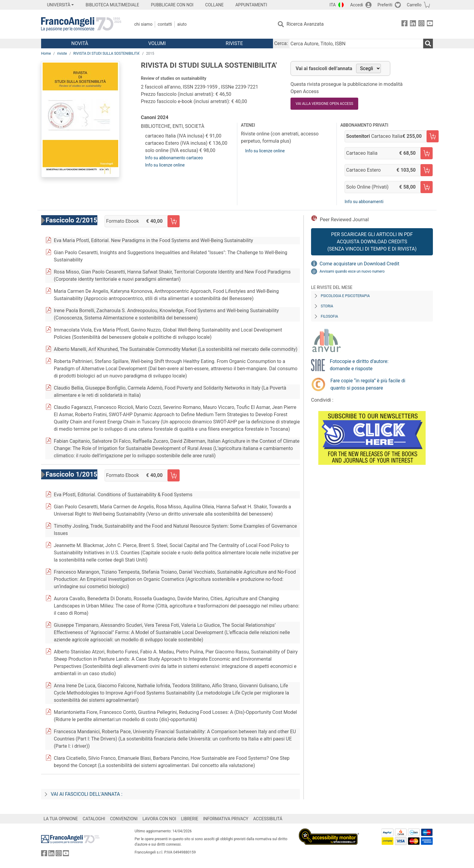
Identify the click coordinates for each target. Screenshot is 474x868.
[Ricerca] (428, 44)
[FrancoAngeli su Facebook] (404, 24)
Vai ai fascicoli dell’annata (324, 68)
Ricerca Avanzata (305, 24)
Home (46, 53)
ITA (333, 5)
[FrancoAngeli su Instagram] (421, 24)
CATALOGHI (94, 819)
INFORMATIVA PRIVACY (226, 819)
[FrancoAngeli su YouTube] (430, 24)
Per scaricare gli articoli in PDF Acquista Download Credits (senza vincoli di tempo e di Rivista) (372, 242)
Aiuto (182, 24)
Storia (327, 306)
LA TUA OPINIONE (61, 819)
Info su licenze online (165, 165)
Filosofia (329, 316)
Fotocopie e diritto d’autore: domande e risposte (359, 365)
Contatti (165, 24)
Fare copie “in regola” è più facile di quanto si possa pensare (368, 384)
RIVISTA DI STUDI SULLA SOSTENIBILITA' (106, 53)
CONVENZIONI (124, 819)
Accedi (357, 5)
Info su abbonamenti (364, 202)
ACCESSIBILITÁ (268, 819)
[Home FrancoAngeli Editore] (81, 24)
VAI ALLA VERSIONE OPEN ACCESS (324, 104)
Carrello (414, 5)
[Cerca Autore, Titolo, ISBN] (356, 44)
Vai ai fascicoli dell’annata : (87, 794)
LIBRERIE (190, 819)
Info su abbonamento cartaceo (174, 158)
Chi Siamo (143, 24)
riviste (62, 53)
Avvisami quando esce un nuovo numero (352, 271)
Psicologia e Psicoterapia (345, 296)
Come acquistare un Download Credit (359, 264)
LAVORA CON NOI (159, 819)
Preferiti (385, 5)
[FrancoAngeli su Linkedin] (413, 24)
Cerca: (281, 43)
